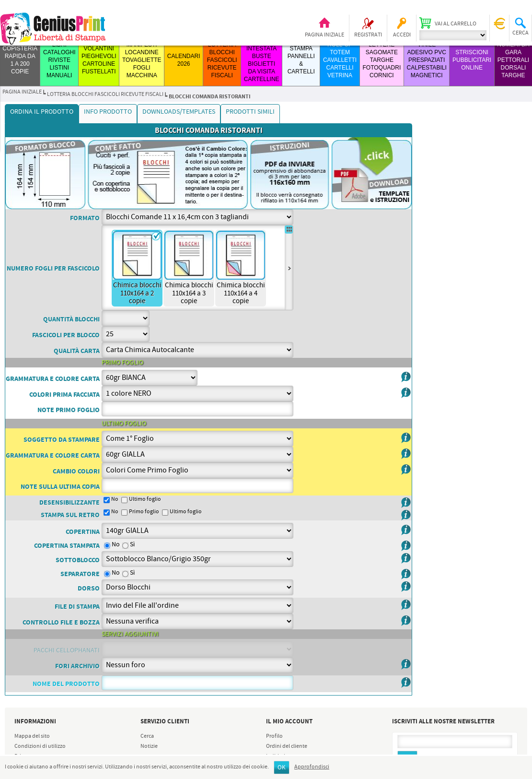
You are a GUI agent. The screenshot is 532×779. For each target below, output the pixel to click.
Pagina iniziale (324, 35)
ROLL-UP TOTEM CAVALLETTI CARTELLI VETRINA (340, 60)
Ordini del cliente (287, 746)
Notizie (149, 746)
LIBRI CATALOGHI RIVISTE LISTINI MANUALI (59, 60)
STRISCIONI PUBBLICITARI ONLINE (472, 60)
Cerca (147, 736)
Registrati (368, 35)
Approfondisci (312, 767)
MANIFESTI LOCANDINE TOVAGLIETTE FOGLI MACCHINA (142, 60)
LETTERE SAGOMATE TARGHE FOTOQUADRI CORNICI (382, 60)
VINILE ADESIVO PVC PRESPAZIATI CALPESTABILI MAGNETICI (427, 60)
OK (282, 768)
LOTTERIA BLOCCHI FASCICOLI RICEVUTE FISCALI (222, 60)
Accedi (402, 35)
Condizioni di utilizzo (40, 746)
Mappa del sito (32, 736)
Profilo (274, 736)
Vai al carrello (456, 24)
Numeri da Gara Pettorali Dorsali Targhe (513, 60)
